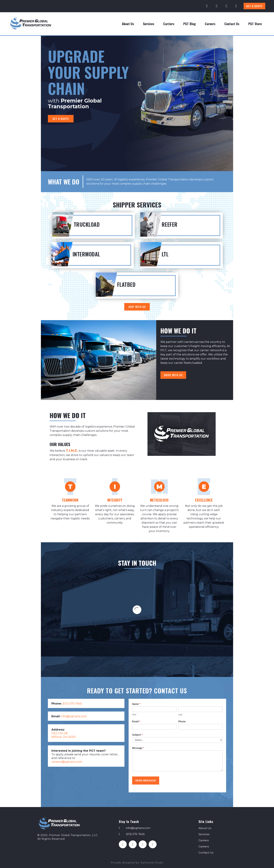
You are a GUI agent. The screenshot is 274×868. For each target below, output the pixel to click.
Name (136, 704)
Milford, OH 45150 (64, 737)
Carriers (169, 24)
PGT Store (255, 24)
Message (138, 748)
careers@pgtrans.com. (67, 762)
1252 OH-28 (60, 733)
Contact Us (232, 24)
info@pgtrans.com (74, 716)
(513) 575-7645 (72, 704)
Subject (137, 735)
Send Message (146, 781)
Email (136, 721)
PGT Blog (190, 24)
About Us (128, 24)
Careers (210, 24)
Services (149, 24)
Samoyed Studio (152, 863)
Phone (182, 721)
